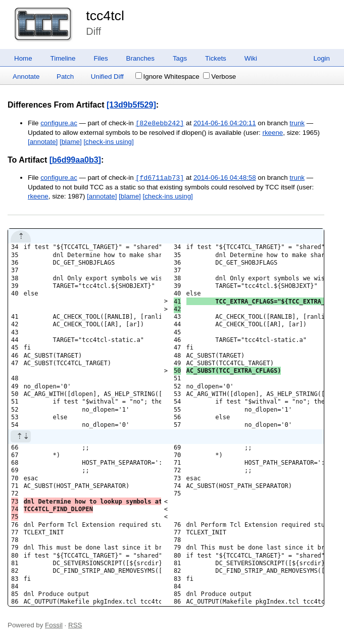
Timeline (63, 58)
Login (322, 58)
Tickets (216, 58)
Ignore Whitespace (167, 77)
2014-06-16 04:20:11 (225, 123)
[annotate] (43, 142)
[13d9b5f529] (131, 105)
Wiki (251, 58)
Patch (65, 77)
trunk (297, 123)
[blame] (71, 142)
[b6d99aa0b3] (75, 160)
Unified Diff (107, 77)
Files (101, 58)
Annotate (26, 77)
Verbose (219, 77)
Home (23, 58)
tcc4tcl (105, 16)
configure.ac (59, 123)
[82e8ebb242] (160, 123)
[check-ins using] (108, 142)
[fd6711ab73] (160, 178)
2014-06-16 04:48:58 (225, 178)
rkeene (273, 133)
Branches (140, 58)
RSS (75, 625)
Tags (180, 58)
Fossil (54, 625)
